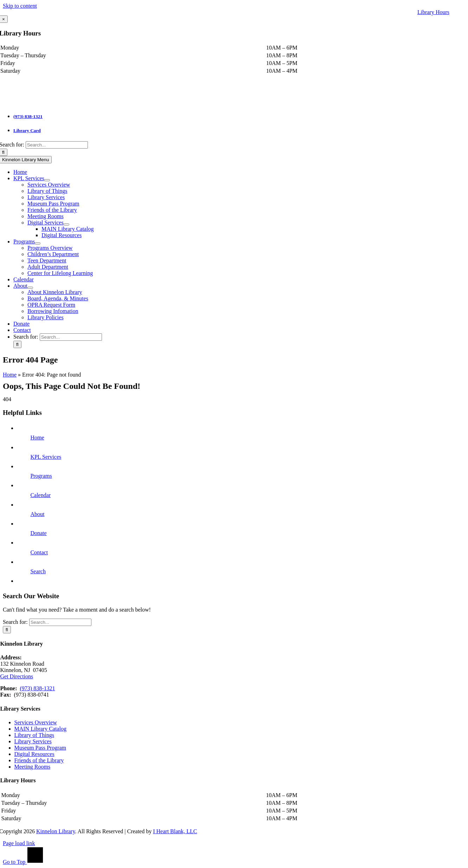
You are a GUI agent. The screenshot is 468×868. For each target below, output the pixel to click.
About (37, 514)
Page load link (19, 843)
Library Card (27, 130)
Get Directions (17, 676)
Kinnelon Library (56, 831)
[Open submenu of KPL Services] (47, 180)
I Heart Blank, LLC (175, 831)
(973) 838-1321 (28, 116)
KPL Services (46, 457)
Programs (41, 476)
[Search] (17, 344)
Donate (38, 533)
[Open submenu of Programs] (38, 243)
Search (38, 571)
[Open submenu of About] (30, 288)
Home (10, 375)
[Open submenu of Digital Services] (66, 224)
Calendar (40, 495)
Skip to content (20, 6)
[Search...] (57, 145)
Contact (39, 552)
